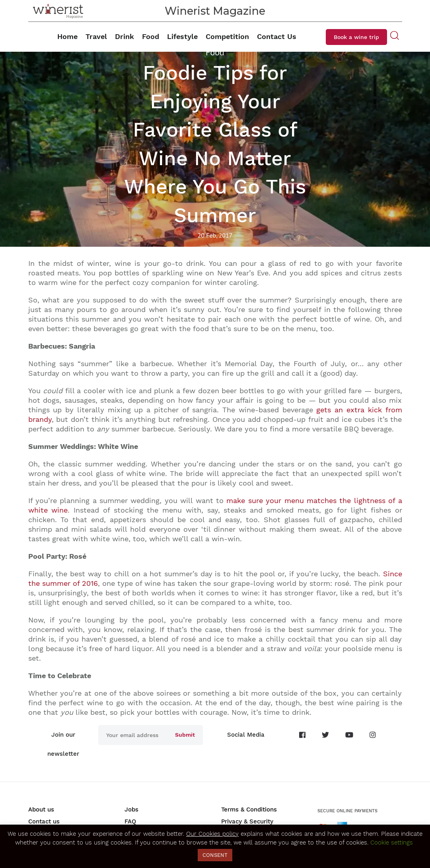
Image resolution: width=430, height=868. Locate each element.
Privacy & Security (247, 821)
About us (41, 809)
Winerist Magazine (215, 11)
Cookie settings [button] (392, 843)
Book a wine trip (356, 37)
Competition (227, 36)
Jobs (131, 809)
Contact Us (277, 36)
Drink (125, 36)
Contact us (44, 821)
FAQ (130, 821)
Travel (96, 36)
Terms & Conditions (249, 809)
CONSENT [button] (215, 855)
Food (151, 36)
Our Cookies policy (212, 834)
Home (67, 36)
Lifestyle (182, 36)
